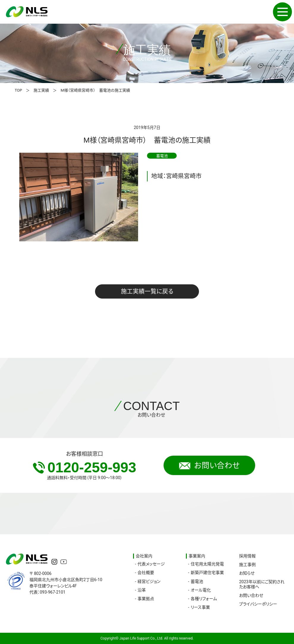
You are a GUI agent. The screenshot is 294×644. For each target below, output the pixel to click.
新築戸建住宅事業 (207, 573)
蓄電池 (197, 581)
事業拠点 (146, 599)
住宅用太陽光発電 (207, 564)
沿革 (142, 590)
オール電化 (201, 590)
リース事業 (200, 607)
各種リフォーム (204, 599)
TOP (19, 90)
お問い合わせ (209, 466)
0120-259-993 (85, 467)
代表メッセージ (151, 564)
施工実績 (41, 90)
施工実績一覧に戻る (147, 291)
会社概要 (146, 573)
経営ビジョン (149, 581)
